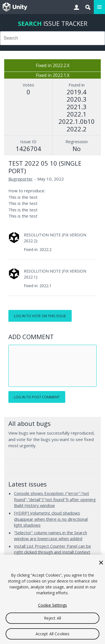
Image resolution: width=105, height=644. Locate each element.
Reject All (53, 618)
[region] (53, 599)
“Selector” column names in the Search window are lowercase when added (51, 536)
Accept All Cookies (53, 634)
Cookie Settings (53, 605)
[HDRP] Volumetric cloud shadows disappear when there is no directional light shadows (51, 519)
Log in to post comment (37, 397)
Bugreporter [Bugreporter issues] (21, 179)
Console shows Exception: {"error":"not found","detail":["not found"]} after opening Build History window (55, 499)
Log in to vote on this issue (40, 316)
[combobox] (53, 38)
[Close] (101, 563)
